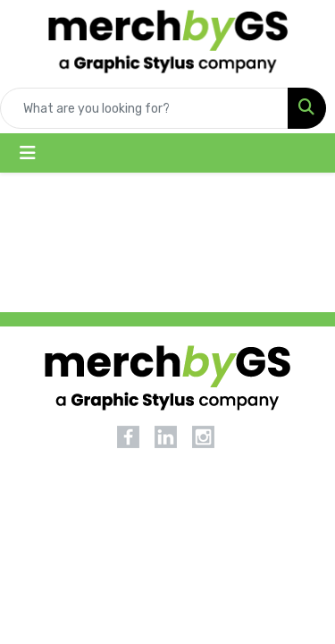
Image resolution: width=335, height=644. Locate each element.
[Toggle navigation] (28, 153)
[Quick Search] (144, 108)
